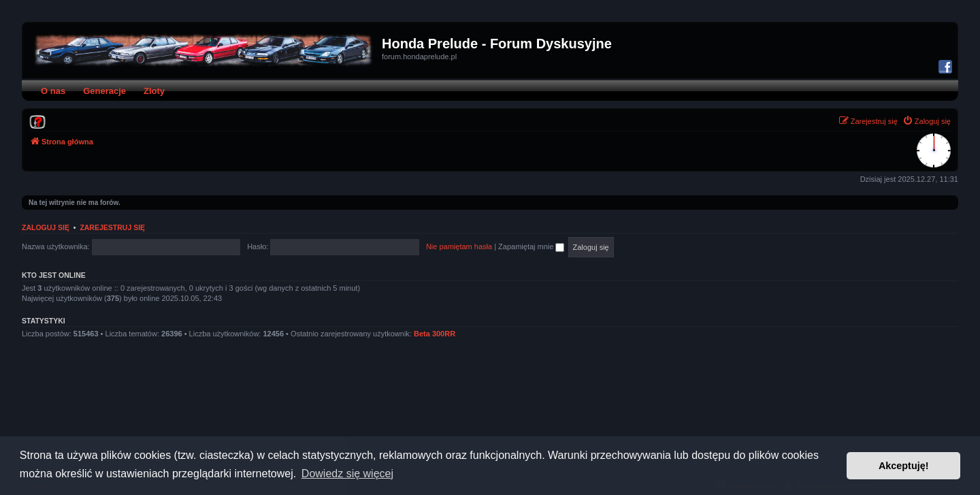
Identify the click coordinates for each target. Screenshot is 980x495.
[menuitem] (37, 121)
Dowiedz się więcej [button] (347, 474)
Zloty (154, 91)
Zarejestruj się (112, 227)
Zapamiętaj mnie (531, 246)
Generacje (104, 91)
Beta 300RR (435, 334)
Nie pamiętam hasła (459, 246)
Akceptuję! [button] (904, 466)
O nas (53, 91)
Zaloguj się (46, 227)
